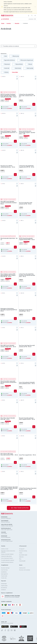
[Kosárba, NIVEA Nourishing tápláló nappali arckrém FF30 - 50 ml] (34, 247)
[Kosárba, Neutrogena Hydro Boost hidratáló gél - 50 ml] (34, 319)
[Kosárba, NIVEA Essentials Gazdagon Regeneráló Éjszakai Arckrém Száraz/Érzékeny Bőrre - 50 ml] (15, 104)
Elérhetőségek (4, 584)
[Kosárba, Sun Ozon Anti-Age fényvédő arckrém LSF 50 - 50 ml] (34, 354)
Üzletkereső (3, 590)
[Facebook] (5, 630)
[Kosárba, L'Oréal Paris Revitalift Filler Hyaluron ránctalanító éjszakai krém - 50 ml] (34, 284)
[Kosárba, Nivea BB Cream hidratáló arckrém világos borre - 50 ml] (15, 354)
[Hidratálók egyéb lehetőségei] (20, 23)
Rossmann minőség (23, 551)
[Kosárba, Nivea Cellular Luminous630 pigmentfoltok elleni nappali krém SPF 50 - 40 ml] (15, 284)
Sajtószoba (21, 557)
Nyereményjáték (22, 561)
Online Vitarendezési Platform (7, 558)
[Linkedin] (15, 630)
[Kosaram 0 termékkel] (32, 19)
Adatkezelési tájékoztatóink (6, 556)
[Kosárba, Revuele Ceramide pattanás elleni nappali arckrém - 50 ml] (34, 427)
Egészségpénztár (4, 574)
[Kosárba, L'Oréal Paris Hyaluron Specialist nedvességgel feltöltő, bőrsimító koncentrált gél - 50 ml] (15, 497)
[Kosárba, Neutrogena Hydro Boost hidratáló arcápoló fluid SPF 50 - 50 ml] (15, 319)
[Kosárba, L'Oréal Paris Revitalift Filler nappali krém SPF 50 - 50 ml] (34, 175)
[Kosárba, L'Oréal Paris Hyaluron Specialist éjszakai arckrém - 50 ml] (34, 497)
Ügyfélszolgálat (4, 586)
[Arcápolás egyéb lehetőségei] (12, 23)
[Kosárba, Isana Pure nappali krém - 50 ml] (34, 462)
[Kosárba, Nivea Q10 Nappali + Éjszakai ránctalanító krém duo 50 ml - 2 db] (15, 141)
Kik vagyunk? (22, 549)
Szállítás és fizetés (5, 549)
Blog (20, 559)
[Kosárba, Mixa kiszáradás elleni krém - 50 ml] (15, 247)
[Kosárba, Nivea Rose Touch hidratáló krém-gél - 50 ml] (15, 427)
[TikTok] (2, 630)
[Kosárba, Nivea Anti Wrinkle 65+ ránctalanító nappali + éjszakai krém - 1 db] (34, 141)
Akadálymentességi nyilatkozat (7, 562)
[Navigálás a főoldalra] (7, 16)
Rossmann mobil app (5, 568)
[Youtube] (12, 630)
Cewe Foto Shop (4, 570)
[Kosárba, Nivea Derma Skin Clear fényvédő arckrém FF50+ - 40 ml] (15, 462)
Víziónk (21, 553)
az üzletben (10, 108)
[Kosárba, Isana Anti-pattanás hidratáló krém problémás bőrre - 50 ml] (34, 391)
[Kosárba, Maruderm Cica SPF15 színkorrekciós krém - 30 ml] (15, 175)
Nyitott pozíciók (22, 568)
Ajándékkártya (4, 572)
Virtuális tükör (4, 578)
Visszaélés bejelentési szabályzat (8, 560)
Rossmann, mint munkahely (25, 570)
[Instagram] (8, 630)
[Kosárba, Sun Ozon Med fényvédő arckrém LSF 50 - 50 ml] (34, 211)
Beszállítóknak (4, 588)
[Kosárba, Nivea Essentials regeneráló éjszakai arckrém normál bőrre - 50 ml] (15, 391)
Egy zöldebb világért (23, 555)
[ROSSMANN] (7, 514)
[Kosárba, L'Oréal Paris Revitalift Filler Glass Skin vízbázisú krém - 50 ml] (34, 104)
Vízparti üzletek (4, 576)
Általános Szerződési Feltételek (7, 554)
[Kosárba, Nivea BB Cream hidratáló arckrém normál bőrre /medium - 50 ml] (15, 211)
